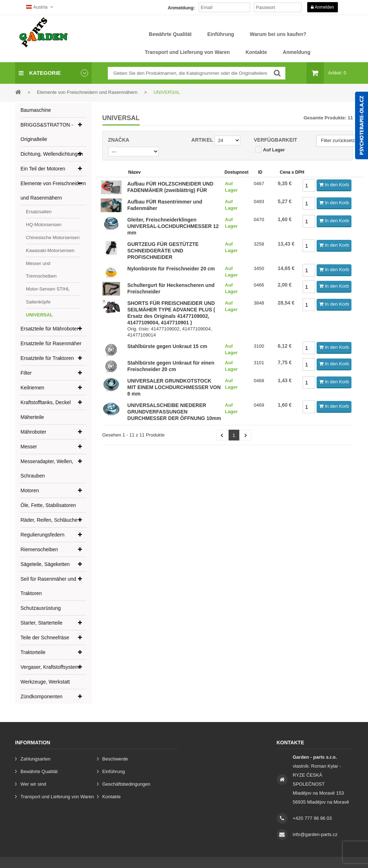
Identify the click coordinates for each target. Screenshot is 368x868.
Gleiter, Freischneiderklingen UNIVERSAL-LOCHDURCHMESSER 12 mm (173, 226)
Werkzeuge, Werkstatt (45, 682)
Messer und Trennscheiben (41, 270)
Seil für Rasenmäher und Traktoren (48, 586)
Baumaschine (36, 110)
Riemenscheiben (39, 549)
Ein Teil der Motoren (43, 169)
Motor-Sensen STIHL (48, 289)
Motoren (30, 490)
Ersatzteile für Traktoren (47, 358)
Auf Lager (274, 150)
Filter (26, 373)
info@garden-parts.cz (315, 834)
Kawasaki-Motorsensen (50, 250)
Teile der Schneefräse (45, 638)
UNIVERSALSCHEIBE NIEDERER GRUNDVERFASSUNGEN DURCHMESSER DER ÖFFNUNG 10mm (174, 412)
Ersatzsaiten (39, 212)
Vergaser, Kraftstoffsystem (50, 667)
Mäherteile (32, 417)
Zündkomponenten (42, 696)
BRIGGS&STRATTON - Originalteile (47, 132)
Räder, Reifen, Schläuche (49, 520)
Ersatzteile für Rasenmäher (51, 343)
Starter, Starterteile (42, 623)
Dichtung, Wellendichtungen (52, 154)
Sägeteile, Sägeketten (45, 564)
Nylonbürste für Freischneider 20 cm (171, 269)
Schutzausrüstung (41, 608)
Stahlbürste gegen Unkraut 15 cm (167, 346)
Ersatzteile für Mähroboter (49, 329)
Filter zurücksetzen (341, 140)
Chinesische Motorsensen (53, 237)
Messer (29, 447)
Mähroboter (33, 432)
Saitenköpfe (38, 302)
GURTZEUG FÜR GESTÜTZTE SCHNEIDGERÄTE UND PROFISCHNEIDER (163, 251)
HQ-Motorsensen (44, 225)
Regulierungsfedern (42, 535)
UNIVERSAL (39, 315)
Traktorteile (33, 652)
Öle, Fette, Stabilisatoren (48, 505)
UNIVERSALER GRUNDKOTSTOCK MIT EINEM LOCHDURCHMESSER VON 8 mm (174, 387)
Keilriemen (32, 388)
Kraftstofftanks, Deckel (46, 402)
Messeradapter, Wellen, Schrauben (47, 469)
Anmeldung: (181, 8)
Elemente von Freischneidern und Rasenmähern (53, 191)
